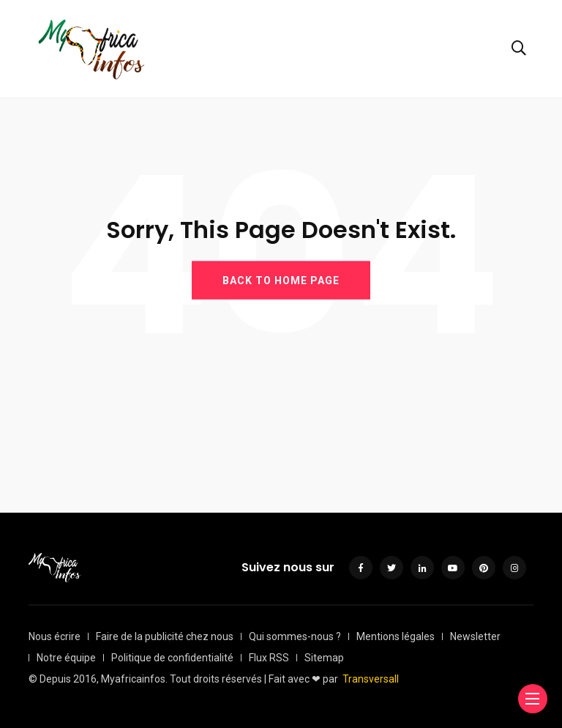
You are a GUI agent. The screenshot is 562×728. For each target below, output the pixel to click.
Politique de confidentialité (172, 658)
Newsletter (475, 636)
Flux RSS (269, 658)
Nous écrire (55, 636)
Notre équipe (66, 658)
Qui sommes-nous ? (295, 636)
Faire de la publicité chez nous (165, 636)
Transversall (371, 679)
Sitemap (324, 658)
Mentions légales (396, 636)
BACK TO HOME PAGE (281, 280)
